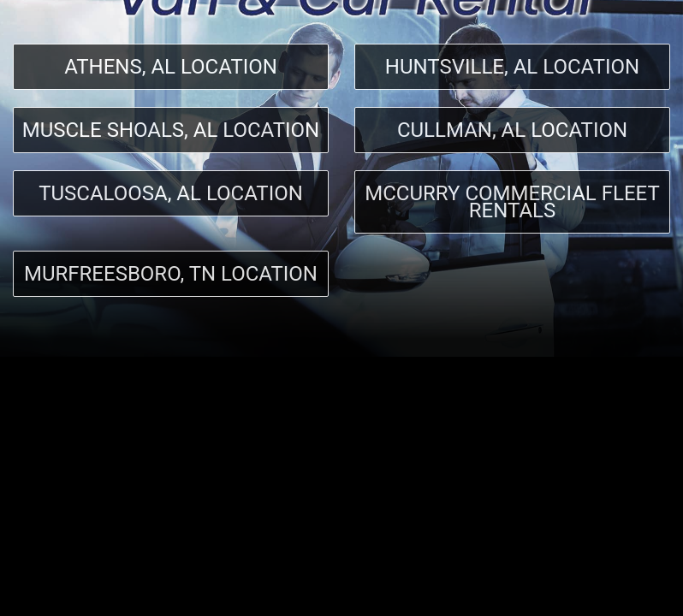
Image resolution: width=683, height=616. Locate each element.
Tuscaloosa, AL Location (171, 193)
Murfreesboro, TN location (171, 274)
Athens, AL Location (171, 67)
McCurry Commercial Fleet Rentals (512, 202)
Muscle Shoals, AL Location (171, 130)
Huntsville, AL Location (512, 67)
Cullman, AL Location (512, 130)
